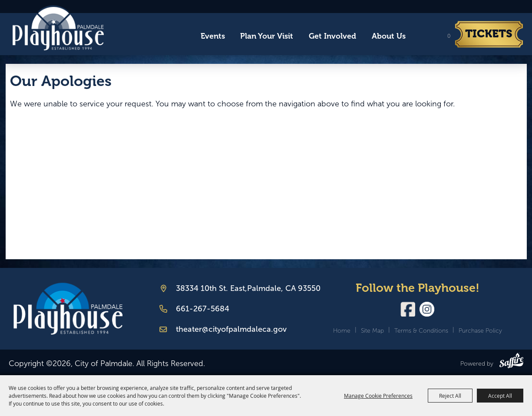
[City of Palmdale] (58, 28)
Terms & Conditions (421, 331)
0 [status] (449, 36)
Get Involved (332, 36)
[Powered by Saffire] (511, 362)
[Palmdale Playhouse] (68, 309)
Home (342, 331)
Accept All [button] (500, 396)
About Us (389, 36)
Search (421, 36)
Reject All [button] (450, 396)
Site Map (372, 331)
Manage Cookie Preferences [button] (378, 396)
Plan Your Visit (267, 36)
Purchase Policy (480, 331)
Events (213, 36)
